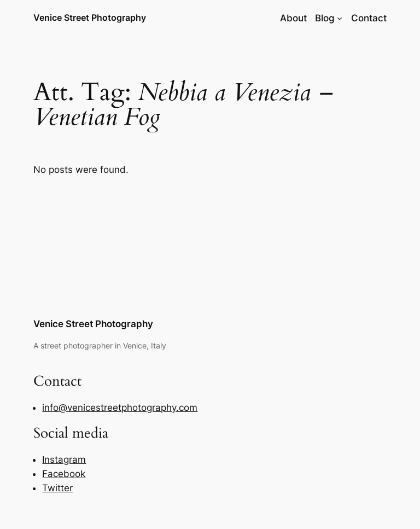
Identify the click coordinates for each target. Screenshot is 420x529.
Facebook (64, 474)
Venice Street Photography (90, 18)
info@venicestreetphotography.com (120, 408)
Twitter (57, 488)
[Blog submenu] (340, 18)
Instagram (64, 460)
